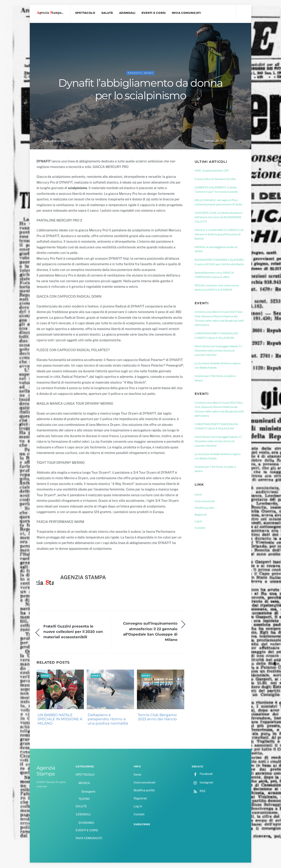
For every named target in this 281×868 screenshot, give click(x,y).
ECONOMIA (86, 823)
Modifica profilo (204, 508)
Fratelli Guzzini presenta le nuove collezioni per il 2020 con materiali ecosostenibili (73, 632)
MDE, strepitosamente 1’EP (212, 171)
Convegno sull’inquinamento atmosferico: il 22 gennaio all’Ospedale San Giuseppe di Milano (150, 632)
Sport (149, 74)
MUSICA (84, 784)
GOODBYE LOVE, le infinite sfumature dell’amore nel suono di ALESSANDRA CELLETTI (218, 218)
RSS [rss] (199, 792)
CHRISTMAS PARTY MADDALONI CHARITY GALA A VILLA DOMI (216, 336)
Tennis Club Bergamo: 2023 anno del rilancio (158, 718)
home (198, 495)
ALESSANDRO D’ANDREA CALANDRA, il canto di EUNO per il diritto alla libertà (219, 262)
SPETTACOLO (86, 13)
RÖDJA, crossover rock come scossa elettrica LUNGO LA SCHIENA (217, 288)
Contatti (200, 528)
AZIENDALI (128, 13)
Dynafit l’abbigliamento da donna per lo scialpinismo (140, 90)
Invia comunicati (205, 502)
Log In (198, 522)
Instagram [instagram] (203, 783)
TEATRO (84, 800)
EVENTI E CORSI (154, 13)
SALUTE (108, 13)
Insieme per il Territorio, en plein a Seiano (215, 379)
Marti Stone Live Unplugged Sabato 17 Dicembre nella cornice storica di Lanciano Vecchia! (218, 351)
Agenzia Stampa (54, 141)
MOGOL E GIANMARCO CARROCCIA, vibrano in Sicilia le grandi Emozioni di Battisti (219, 235)
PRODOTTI (135, 74)
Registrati (201, 515)
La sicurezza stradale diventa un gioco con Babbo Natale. (218, 366)
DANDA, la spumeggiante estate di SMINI (216, 250)
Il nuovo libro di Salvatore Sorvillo (215, 179)
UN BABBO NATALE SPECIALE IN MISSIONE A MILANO (60, 720)
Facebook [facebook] (202, 774)
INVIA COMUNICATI (187, 13)
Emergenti (88, 792)
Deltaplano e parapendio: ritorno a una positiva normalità (108, 720)
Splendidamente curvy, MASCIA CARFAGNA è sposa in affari (214, 275)
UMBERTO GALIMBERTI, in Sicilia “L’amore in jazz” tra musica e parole (216, 190)
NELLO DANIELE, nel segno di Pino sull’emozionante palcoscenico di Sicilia (218, 203)
